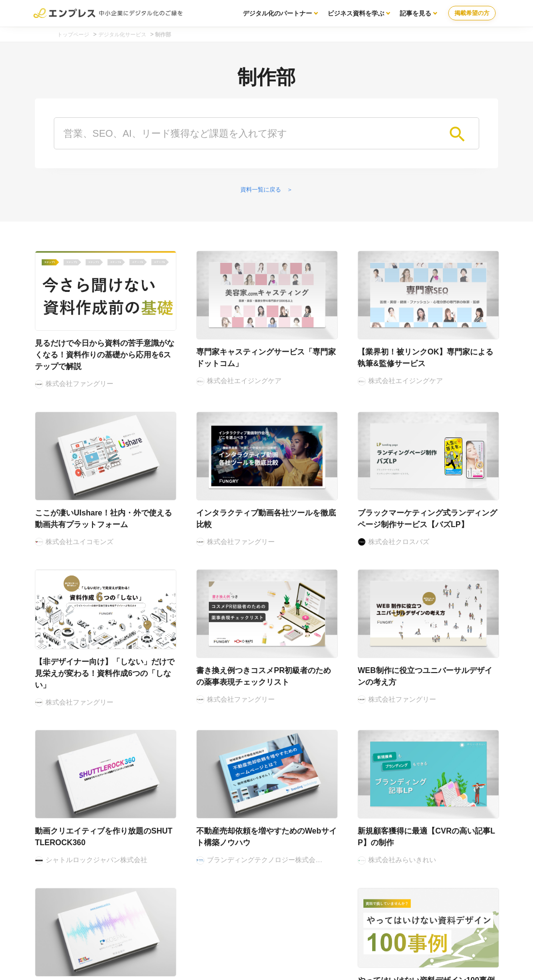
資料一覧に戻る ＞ (266, 190)
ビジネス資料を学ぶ (356, 13)
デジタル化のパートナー (277, 13)
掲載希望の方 (472, 13)
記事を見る (415, 13)
